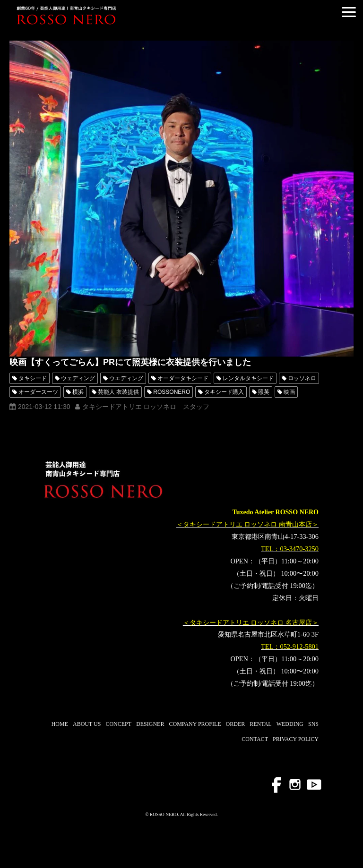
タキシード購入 (224, 392)
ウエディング (126, 378)
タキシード (33, 378)
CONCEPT (118, 724)
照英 (264, 392)
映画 (289, 392)
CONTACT (255, 739)
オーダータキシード (183, 378)
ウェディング (78, 378)
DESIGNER (150, 724)
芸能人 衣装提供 (118, 392)
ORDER (236, 724)
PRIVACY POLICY (296, 739)
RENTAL (260, 724)
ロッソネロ (302, 378)
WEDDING (290, 724)
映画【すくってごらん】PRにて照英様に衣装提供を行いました (130, 362)
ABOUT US (87, 724)
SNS (313, 724)
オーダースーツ (38, 392)
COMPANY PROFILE (195, 724)
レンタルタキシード (248, 378)
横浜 (78, 392)
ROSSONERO (172, 392)
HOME (60, 724)
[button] (349, 12)
